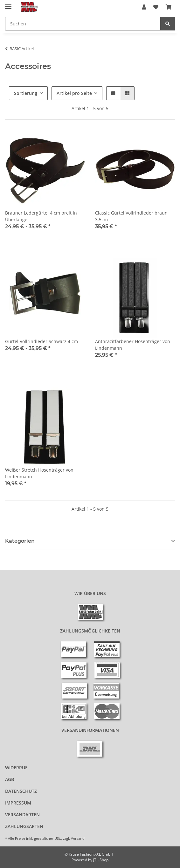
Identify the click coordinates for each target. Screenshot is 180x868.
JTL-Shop (101, 860)
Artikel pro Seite (74, 93)
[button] (144, 7)
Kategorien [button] (20, 541)
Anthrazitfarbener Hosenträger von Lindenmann (133, 345)
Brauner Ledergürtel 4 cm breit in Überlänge (41, 216)
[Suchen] (83, 24)
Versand (78, 838)
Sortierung (26, 93)
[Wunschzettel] (156, 7)
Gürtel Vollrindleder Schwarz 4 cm (42, 341)
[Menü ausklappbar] (8, 4)
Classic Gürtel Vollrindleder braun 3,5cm (131, 216)
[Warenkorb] (169, 7)
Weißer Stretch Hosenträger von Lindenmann (39, 473)
